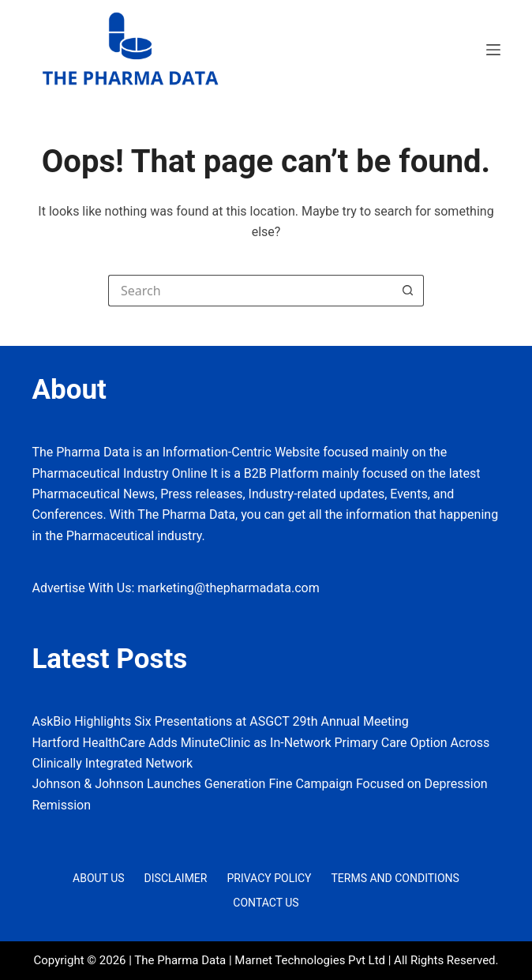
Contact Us (266, 903)
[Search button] (408, 291)
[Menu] (493, 50)
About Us (99, 878)
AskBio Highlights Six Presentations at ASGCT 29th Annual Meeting (220, 721)
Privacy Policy (269, 878)
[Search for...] (250, 291)
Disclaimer (176, 878)
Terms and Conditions (395, 878)
